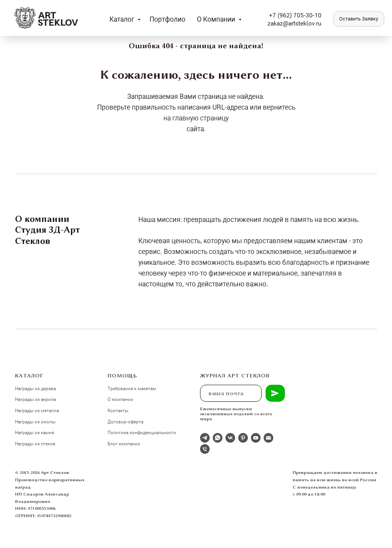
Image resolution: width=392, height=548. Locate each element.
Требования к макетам (132, 388)
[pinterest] (243, 438)
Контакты (118, 410)
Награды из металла (37, 410)
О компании (217, 19)
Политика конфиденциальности (142, 432)
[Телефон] (205, 449)
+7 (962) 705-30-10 (295, 15)
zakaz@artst (284, 23)
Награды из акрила (35, 399)
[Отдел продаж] (205, 438)
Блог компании (124, 443)
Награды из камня (34, 432)
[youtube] (256, 438)
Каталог (123, 19)
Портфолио (167, 19)
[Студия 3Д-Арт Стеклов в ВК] (230, 438)
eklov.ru (311, 23)
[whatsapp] (218, 438)
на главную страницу (196, 118)
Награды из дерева (35, 388)
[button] (359, 19)
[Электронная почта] (268, 438)
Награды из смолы (35, 421)
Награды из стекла (35, 443)
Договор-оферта (125, 421)
